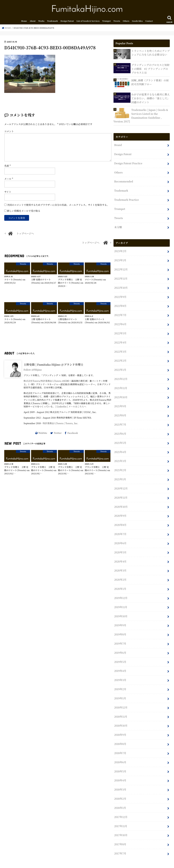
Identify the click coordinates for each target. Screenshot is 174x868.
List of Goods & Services (88, 22)
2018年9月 (120, 724)
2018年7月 (120, 742)
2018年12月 (121, 698)
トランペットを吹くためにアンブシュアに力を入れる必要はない (150, 53)
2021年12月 (121, 375)
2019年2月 (120, 680)
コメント (9, 132)
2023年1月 (120, 258)
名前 (7, 166)
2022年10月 (121, 285)
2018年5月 (120, 760)
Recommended (123, 181)
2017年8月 (120, 832)
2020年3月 (120, 563)
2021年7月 (120, 420)
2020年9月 (120, 509)
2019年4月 (120, 662)
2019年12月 (121, 590)
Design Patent (67, 22)
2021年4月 (120, 447)
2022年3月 (120, 348)
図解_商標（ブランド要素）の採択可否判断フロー (150, 82)
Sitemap (51, 862)
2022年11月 (121, 276)
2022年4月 (120, 339)
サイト (8, 192)
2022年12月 (121, 267)
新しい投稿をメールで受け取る (24, 211)
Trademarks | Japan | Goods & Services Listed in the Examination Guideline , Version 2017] (141, 116)
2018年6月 (120, 751)
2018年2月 (120, 787)
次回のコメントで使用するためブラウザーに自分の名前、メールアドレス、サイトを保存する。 (58, 205)
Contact (149, 22)
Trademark (52, 22)
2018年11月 (121, 707)
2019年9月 (120, 617)
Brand (118, 145)
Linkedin (62, 407)
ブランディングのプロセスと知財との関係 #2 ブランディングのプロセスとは (150, 69)
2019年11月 (121, 599)
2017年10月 (121, 823)
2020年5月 (120, 545)
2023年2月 (120, 249)
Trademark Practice (126, 199)
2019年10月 (121, 608)
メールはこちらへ (77, 407)
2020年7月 (120, 527)
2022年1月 (120, 366)
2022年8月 (120, 303)
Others (126, 22)
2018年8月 (120, 733)
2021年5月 (120, 438)
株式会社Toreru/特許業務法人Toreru (43, 381)
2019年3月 (120, 671)
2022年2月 (120, 357)
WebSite (43, 434)
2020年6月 (120, 536)
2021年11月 (121, 384)
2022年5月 (120, 330)
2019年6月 (120, 644)
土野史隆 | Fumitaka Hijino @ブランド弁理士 (54, 365)
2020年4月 (120, 554)
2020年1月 (120, 581)
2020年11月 (121, 491)
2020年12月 (121, 482)
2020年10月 (121, 500)
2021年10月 (121, 393)
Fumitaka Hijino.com (133, 863)
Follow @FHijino (33, 370)
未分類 (118, 225)
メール (9, 179)
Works (41, 22)
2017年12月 (121, 805)
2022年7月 (120, 312)
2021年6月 (120, 429)
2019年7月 (120, 635)
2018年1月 (120, 796)
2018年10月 (121, 716)
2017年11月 (121, 814)
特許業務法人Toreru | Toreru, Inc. (60, 424)
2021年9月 (120, 402)
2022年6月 (120, 321)
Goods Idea (137, 22)
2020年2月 (120, 572)
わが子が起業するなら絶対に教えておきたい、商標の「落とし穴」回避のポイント (150, 99)
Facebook (73, 434)
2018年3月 (120, 778)
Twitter (58, 434)
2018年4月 (120, 769)
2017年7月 (120, 841)
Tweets (117, 22)
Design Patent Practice (128, 163)
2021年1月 (120, 474)
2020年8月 (120, 518)
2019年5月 (120, 653)
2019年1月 (120, 689)
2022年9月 (120, 294)
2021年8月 (120, 411)
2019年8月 (120, 626)
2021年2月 (120, 465)
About (33, 22)
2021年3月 (120, 456)
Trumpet (107, 22)
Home (24, 22)
